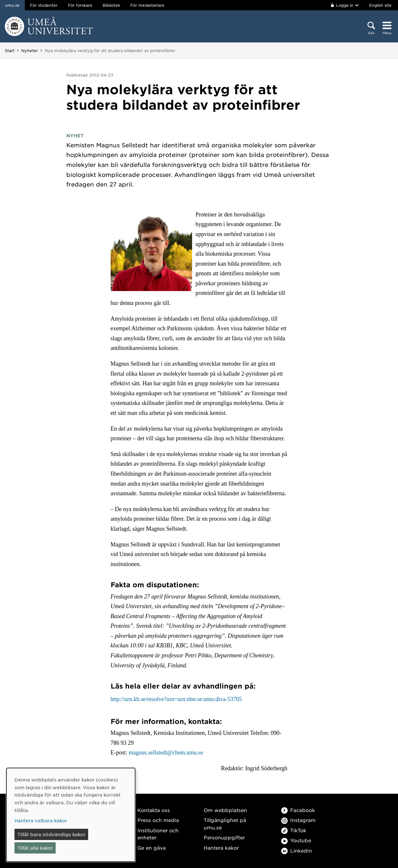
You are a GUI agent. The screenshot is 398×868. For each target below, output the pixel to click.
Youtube (296, 840)
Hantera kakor (221, 848)
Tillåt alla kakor (35, 848)
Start (10, 50)
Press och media (158, 820)
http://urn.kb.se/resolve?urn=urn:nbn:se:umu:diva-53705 (176, 699)
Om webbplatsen (225, 810)
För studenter (44, 5)
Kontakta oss (154, 810)
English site (380, 5)
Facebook (298, 810)
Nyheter (30, 50)
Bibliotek (111, 5)
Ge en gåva (152, 848)
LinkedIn (297, 850)
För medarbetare (147, 5)
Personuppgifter (224, 837)
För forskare (80, 5)
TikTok (294, 830)
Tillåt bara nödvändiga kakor (51, 834)
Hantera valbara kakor (41, 820)
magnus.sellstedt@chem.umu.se (166, 753)
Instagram (298, 820)
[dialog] (71, 815)
